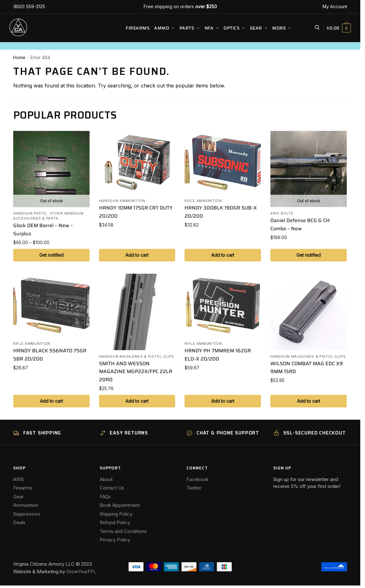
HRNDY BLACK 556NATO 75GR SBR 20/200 (50, 355)
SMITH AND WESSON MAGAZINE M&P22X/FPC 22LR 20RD (136, 372)
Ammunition (26, 505)
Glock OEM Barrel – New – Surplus (43, 230)
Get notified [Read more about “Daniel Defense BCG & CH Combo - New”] (309, 255)
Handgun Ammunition (122, 201)
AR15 (19, 479)
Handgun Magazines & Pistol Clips (137, 356)
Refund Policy (115, 522)
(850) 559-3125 (29, 6)
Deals (19, 522)
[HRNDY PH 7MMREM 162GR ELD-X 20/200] (223, 305)
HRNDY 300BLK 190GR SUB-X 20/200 (221, 212)
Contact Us (112, 488)
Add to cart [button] (137, 255)
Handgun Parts (30, 213)
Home (19, 57)
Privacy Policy (115, 540)
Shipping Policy (116, 514)
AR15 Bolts (282, 213)
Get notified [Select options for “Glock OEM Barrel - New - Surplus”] (51, 255)
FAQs (105, 497)
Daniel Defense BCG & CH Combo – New (300, 224)
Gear (18, 497)
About (106, 479)
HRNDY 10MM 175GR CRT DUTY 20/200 (136, 212)
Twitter (194, 488)
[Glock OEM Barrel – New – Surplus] (51, 169)
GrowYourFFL (81, 571)
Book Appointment (120, 505)
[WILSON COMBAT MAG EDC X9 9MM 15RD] (309, 312)
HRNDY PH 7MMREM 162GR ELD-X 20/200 (218, 355)
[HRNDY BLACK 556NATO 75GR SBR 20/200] (51, 305)
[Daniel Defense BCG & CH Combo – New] (309, 169)
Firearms (23, 488)
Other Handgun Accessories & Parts (48, 216)
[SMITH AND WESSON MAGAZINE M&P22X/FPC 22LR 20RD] (137, 312)
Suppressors (27, 514)
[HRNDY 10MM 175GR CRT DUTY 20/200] (137, 163)
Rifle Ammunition (203, 201)
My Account (335, 6)
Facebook (197, 479)
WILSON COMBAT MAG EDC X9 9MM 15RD (307, 368)
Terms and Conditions (123, 531)
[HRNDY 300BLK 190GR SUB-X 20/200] (223, 163)
